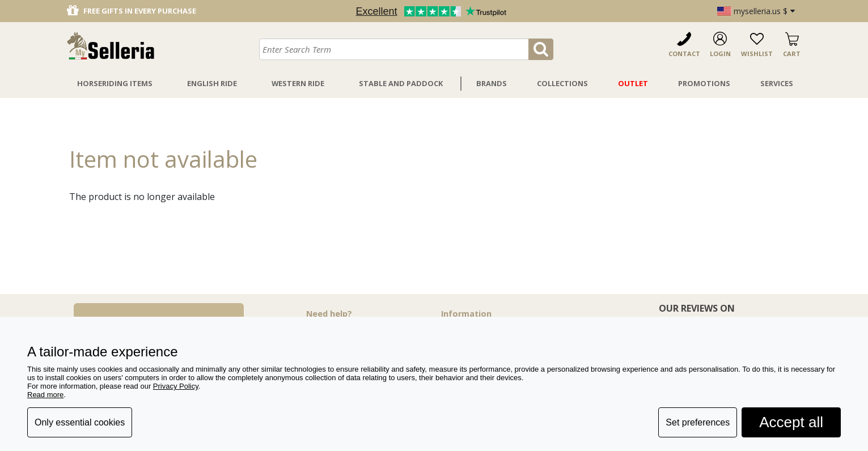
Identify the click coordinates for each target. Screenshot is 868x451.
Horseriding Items (115, 83)
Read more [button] (45, 395)
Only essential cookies (80, 422)
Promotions (704, 83)
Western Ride (298, 83)
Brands (492, 83)
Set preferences (698, 422)
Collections (562, 83)
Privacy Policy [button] (176, 386)
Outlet (633, 83)
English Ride (212, 83)
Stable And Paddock (401, 83)
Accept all (791, 422)
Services (777, 83)
